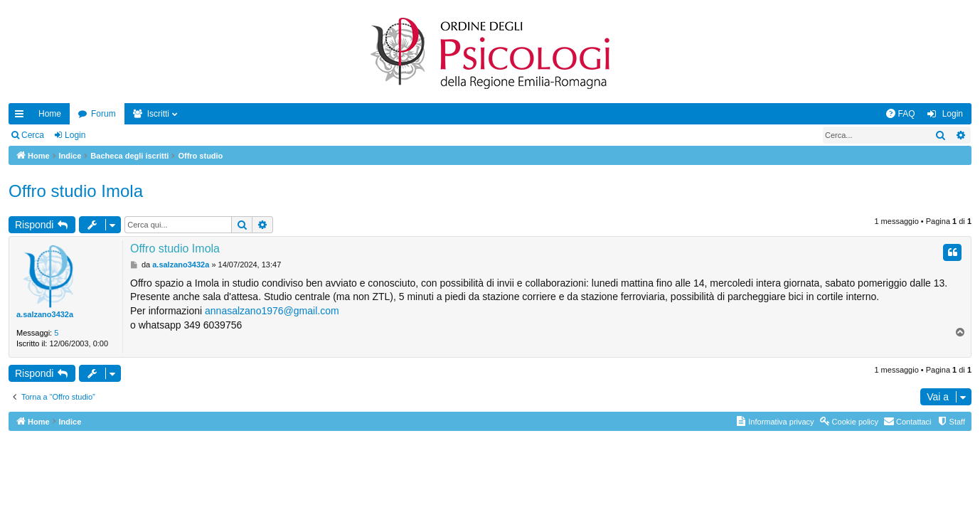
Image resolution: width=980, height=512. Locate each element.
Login (75, 135)
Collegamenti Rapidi (22, 117)
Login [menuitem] (953, 114)
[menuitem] (900, 114)
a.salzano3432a (45, 314)
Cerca (33, 135)
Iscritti (158, 114)
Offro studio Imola (76, 191)
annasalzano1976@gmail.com (272, 311)
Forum (103, 114)
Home (50, 114)
